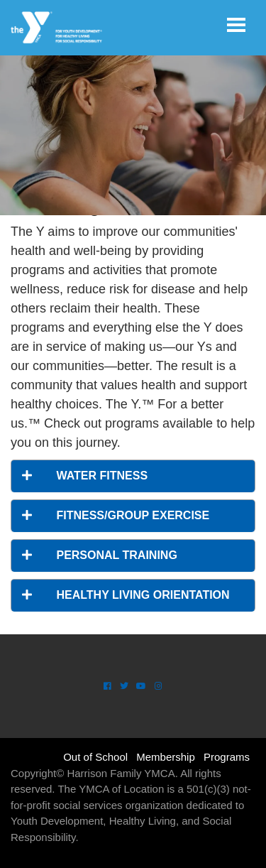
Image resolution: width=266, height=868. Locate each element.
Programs (227, 757)
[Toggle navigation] (236, 25)
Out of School (95, 757)
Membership (166, 757)
